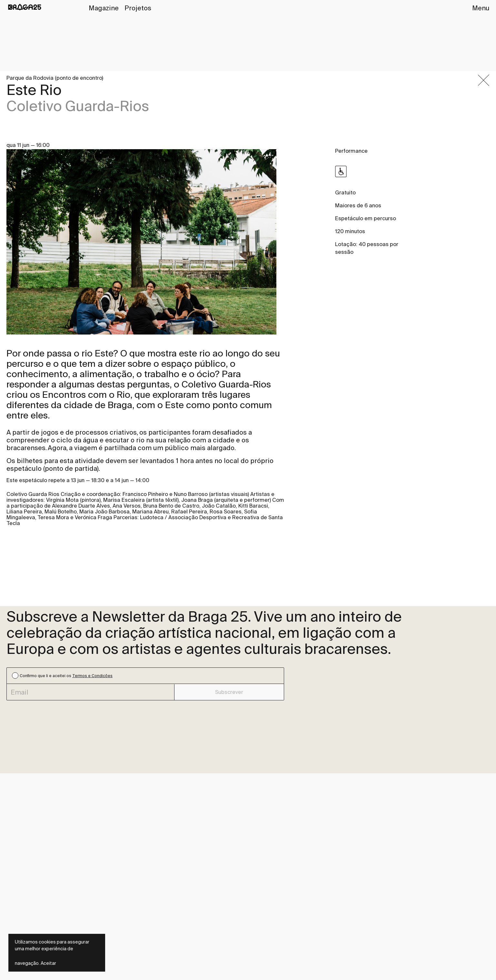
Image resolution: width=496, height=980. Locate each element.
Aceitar (48, 963)
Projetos (138, 8)
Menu (481, 8)
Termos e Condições (92, 676)
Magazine (104, 8)
